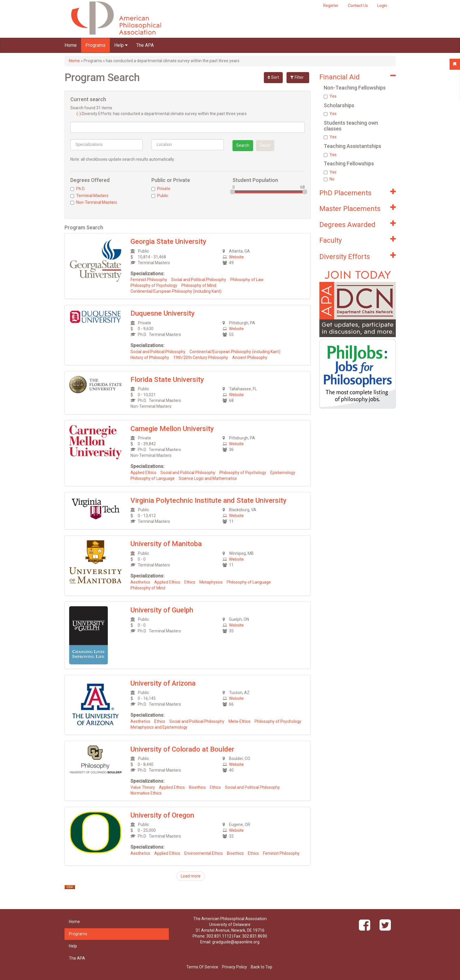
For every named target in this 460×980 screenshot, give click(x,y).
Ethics (190, 582)
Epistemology (283, 473)
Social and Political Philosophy (199, 280)
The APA (145, 45)
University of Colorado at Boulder (182, 749)
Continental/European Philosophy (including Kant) (176, 291)
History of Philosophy (150, 357)
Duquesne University (163, 313)
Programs (95, 45)
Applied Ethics (143, 473)
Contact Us (358, 6)
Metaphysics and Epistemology (159, 727)
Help (121, 45)
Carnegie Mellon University (172, 429)
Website (236, 257)
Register (331, 6)
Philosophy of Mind (199, 285)
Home (71, 45)
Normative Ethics (146, 793)
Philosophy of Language (153, 478)
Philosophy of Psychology (154, 285)
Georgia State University (168, 242)
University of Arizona (163, 683)
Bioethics (197, 787)
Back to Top (262, 967)
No (329, 179)
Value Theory (143, 787)
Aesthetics (140, 582)
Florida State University (167, 380)
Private (161, 189)
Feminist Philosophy (149, 280)
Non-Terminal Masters (94, 202)
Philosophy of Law (247, 280)
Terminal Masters (89, 196)
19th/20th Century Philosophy (201, 357)
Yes (330, 96)
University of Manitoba (166, 544)
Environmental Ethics (204, 853)
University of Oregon (162, 815)
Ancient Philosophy (250, 357)
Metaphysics (211, 582)
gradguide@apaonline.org (236, 942)
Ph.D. (78, 189)
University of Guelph (162, 610)
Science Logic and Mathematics (208, 478)
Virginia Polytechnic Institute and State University (208, 500)
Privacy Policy (235, 967)
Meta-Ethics (239, 721)
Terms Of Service (202, 967)
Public (160, 196)
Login (382, 6)
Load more (191, 876)
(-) (79, 114)
